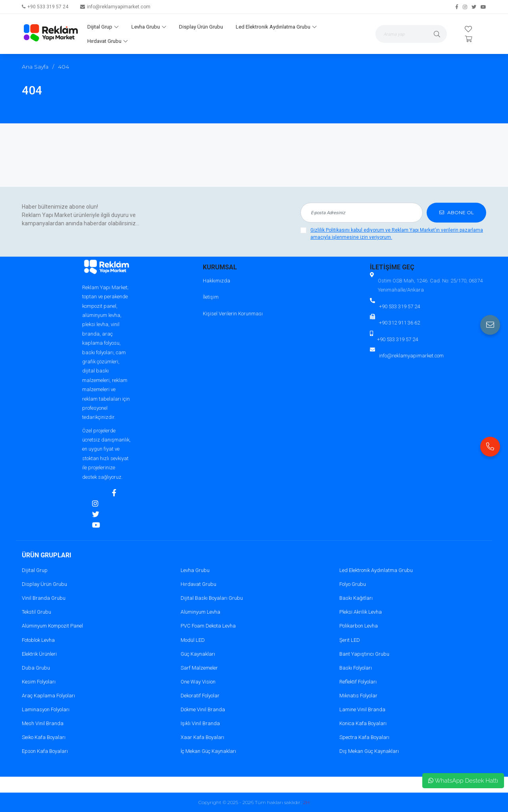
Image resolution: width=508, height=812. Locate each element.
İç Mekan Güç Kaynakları (208, 751)
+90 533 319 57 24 (48, 7)
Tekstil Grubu (37, 612)
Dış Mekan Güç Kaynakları (369, 751)
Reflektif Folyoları (358, 682)
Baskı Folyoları (356, 668)
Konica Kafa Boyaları (363, 723)
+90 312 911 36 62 (399, 323)
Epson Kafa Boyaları (45, 751)
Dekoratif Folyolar (200, 696)
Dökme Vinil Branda (203, 709)
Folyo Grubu (353, 584)
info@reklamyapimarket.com (119, 7)
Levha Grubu (149, 27)
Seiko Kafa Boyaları (44, 737)
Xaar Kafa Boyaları (202, 737)
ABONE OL (457, 212)
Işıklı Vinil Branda (200, 723)
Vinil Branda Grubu (44, 598)
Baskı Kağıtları (356, 598)
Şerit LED (350, 640)
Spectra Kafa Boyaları (364, 737)
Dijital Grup (103, 27)
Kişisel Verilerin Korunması (233, 314)
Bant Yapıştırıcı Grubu (364, 654)
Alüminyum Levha (200, 612)
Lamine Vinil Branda (362, 709)
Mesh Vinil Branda (43, 723)
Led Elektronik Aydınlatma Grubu (276, 27)
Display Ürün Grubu (201, 27)
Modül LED (193, 640)
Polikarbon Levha (359, 626)
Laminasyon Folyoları (46, 709)
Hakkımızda (216, 281)
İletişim (211, 297)
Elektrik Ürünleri (39, 654)
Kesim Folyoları (39, 682)
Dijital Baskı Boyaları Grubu (212, 598)
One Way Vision (198, 682)
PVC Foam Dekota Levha (208, 626)
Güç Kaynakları (198, 654)
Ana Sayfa (35, 67)
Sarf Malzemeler (199, 668)
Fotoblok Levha (38, 640)
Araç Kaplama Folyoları (48, 696)
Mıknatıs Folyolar (358, 696)
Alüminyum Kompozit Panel (52, 626)
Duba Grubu (36, 668)
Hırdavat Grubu (108, 41)
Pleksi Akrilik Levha (361, 612)
